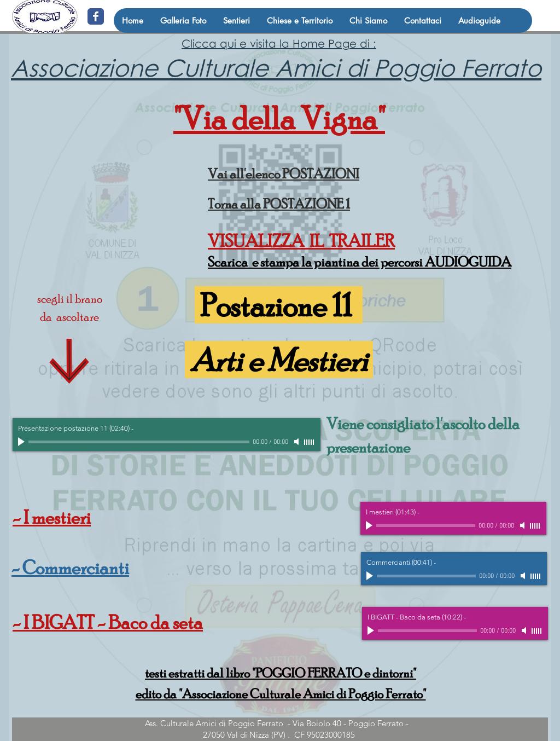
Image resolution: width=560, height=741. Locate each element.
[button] (236, 21)
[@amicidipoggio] (96, 16)
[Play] (22, 442)
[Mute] (297, 442)
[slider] (310, 442)
